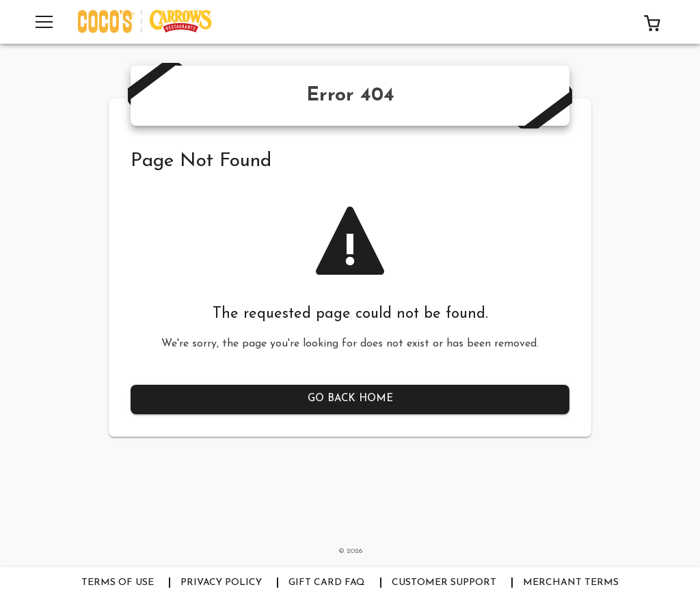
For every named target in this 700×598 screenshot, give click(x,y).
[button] (652, 22)
